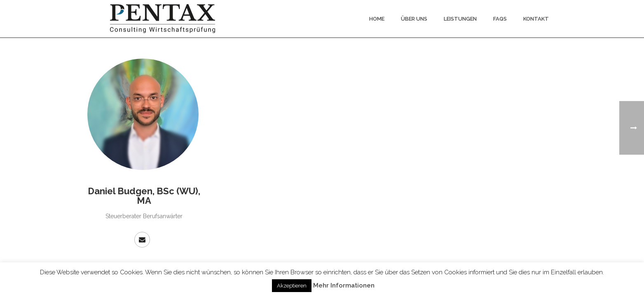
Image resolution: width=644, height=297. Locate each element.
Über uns (414, 19)
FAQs (500, 19)
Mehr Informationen (344, 285)
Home (377, 19)
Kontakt (536, 19)
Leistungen (460, 19)
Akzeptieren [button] (292, 286)
